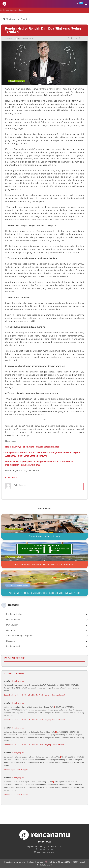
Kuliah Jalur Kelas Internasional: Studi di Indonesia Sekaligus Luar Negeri (44, 593)
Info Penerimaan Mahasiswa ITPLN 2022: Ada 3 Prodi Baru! (45, 565)
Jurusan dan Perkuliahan (18, 585)
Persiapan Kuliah (14, 529)
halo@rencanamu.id (45, 852)
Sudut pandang (16, 10)
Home (5, 10)
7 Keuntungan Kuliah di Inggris (45, 536)
